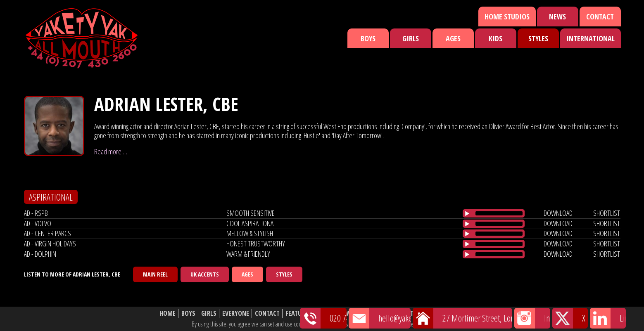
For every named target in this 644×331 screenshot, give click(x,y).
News (557, 17)
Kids (495, 38)
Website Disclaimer (457, 313)
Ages (453, 38)
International (591, 38)
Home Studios (507, 17)
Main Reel (155, 274)
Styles (538, 38)
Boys (368, 38)
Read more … (111, 151)
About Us (409, 313)
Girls (411, 38)
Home (168, 313)
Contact (600, 17)
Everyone (236, 313)
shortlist (607, 213)
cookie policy (437, 324)
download (558, 213)
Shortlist (375, 313)
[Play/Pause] (467, 213)
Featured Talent (309, 313)
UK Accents (205, 274)
